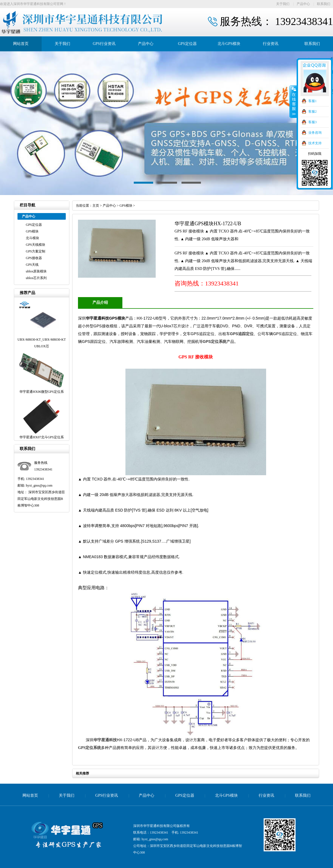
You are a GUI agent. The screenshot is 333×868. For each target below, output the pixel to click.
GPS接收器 (34, 258)
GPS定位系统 (215, 341)
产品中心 (303, 4)
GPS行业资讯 (104, 44)
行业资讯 (271, 44)
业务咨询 (315, 133)
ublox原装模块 (36, 271)
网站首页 (21, 44)
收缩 (293, 102)
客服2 (312, 112)
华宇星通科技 (105, 740)
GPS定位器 (187, 44)
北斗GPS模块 (229, 44)
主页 (96, 206)
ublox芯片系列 (36, 278)
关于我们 (283, 4)
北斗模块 (32, 238)
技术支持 (315, 143)
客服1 (312, 101)
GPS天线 (32, 265)
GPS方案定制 (36, 251)
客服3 (312, 122)
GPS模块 (32, 231)
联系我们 (324, 4)
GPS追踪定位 (242, 334)
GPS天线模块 (36, 245)
